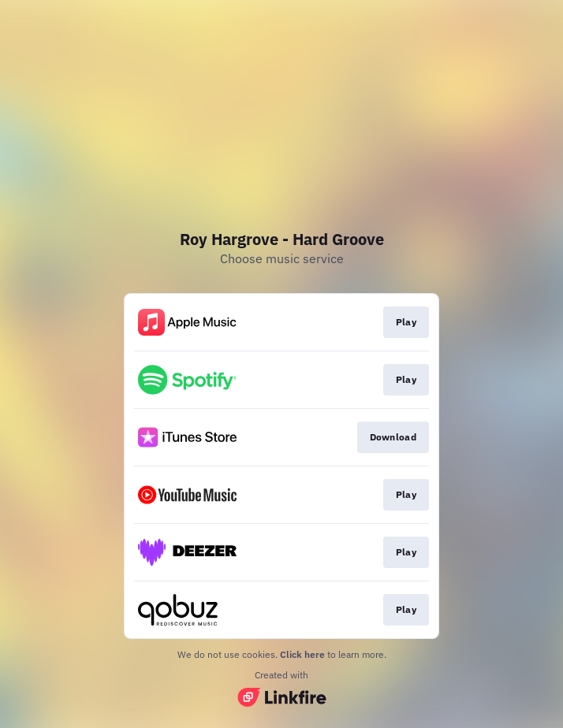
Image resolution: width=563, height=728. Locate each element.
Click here (302, 654)
